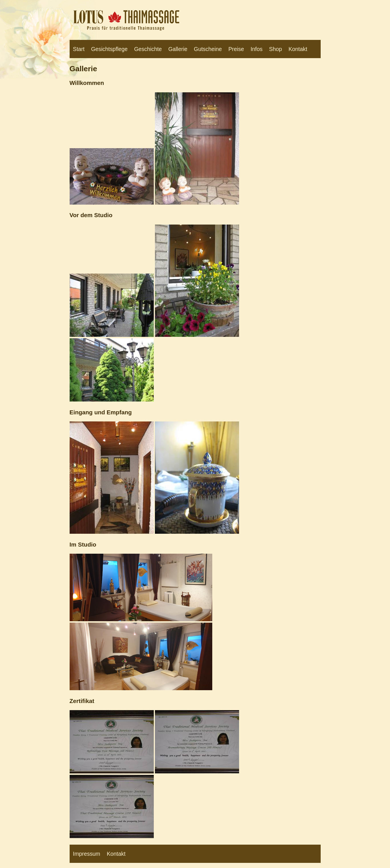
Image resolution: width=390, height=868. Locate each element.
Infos (256, 49)
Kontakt (298, 49)
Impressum (87, 854)
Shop (275, 49)
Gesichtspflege (109, 49)
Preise (236, 49)
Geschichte (148, 49)
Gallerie (178, 49)
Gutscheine (208, 49)
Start (79, 49)
